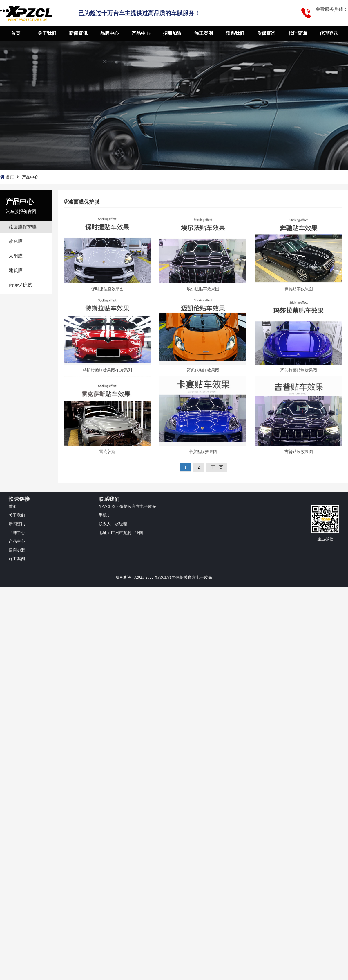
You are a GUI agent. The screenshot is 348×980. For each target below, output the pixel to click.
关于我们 (47, 33)
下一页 (217, 467)
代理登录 (329, 33)
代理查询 (298, 33)
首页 (16, 33)
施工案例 (204, 33)
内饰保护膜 (20, 285)
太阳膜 (16, 256)
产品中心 (141, 33)
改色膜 (16, 241)
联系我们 (235, 33)
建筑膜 (16, 270)
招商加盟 (172, 33)
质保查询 (266, 33)
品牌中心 (110, 33)
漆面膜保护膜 (23, 227)
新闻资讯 (78, 33)
